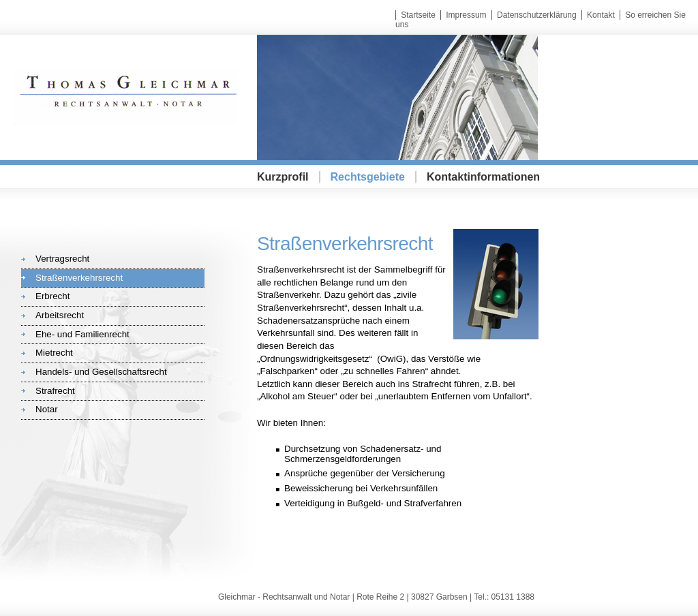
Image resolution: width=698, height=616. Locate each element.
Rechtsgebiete (368, 177)
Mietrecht (54, 353)
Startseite (418, 15)
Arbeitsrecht (60, 315)
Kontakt (601, 15)
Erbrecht (52, 296)
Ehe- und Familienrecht (82, 334)
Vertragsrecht (62, 259)
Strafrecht (55, 391)
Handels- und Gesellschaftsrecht (101, 372)
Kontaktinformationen (483, 177)
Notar (47, 409)
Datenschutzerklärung (537, 15)
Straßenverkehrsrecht (79, 278)
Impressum (466, 15)
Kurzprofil (283, 177)
